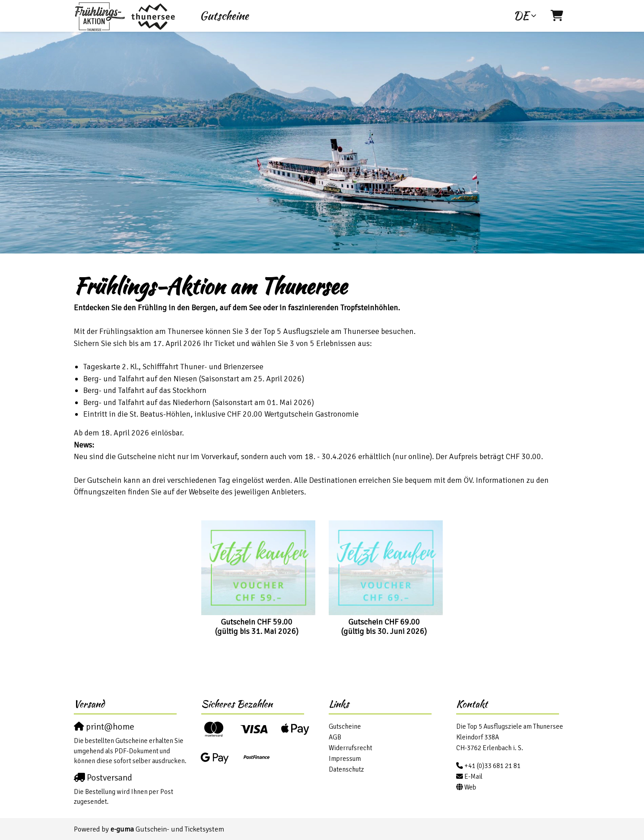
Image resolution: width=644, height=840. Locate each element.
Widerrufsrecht (350, 748)
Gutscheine (224, 16)
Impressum (345, 759)
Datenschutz (346, 769)
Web (470, 787)
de (521, 16)
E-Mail (473, 777)
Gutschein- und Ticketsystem (167, 829)
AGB (335, 737)
